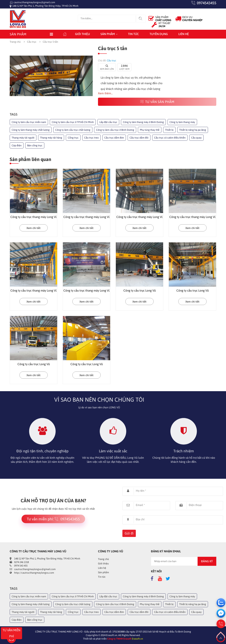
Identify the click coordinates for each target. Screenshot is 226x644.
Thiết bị (169, 130)
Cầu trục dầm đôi (139, 138)
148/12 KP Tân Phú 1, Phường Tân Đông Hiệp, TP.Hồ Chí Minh (45, 6)
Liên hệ (184, 34)
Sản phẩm (108, 34)
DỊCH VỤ (192, 19)
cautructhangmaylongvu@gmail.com (34, 2)
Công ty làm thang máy (182, 122)
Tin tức (133, 34)
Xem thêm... (105, 93)
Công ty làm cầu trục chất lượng (73, 130)
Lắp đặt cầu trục (108, 122)
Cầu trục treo (91, 138)
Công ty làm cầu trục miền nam (29, 122)
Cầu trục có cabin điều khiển (170, 138)
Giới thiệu (82, 34)
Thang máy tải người (23, 138)
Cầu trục (32, 42)
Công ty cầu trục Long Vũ (140, 291)
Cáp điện (17, 145)
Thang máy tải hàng (51, 138)
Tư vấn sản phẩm (157, 102)
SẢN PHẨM (163, 19)
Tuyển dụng (159, 34)
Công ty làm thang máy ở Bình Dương (143, 122)
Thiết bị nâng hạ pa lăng (193, 130)
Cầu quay (196, 138)
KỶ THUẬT (164, 25)
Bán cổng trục (35, 145)
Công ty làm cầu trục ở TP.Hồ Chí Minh (73, 122)
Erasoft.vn (137, 639)
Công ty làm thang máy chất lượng (31, 130)
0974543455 (207, 3)
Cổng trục (73, 138)
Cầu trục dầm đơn (114, 138)
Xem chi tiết (33, 228)
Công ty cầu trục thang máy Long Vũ (34, 217)
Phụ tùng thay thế (150, 130)
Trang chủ (15, 42)
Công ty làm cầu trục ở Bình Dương (115, 130)
